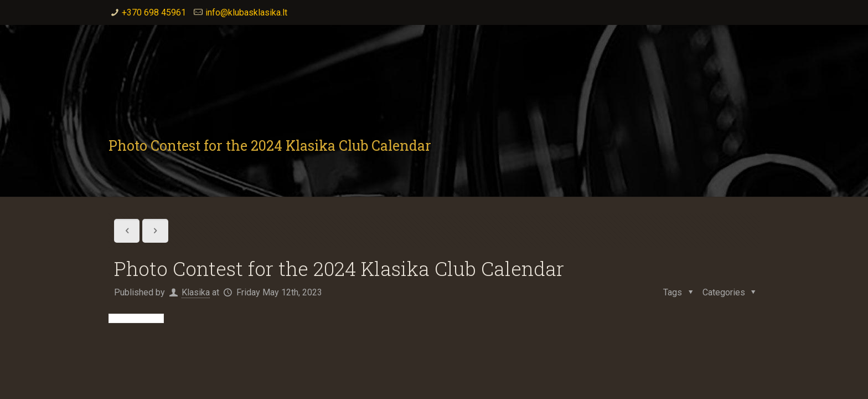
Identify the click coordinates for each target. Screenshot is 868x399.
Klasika (196, 292)
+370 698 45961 (154, 12)
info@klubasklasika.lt (246, 12)
